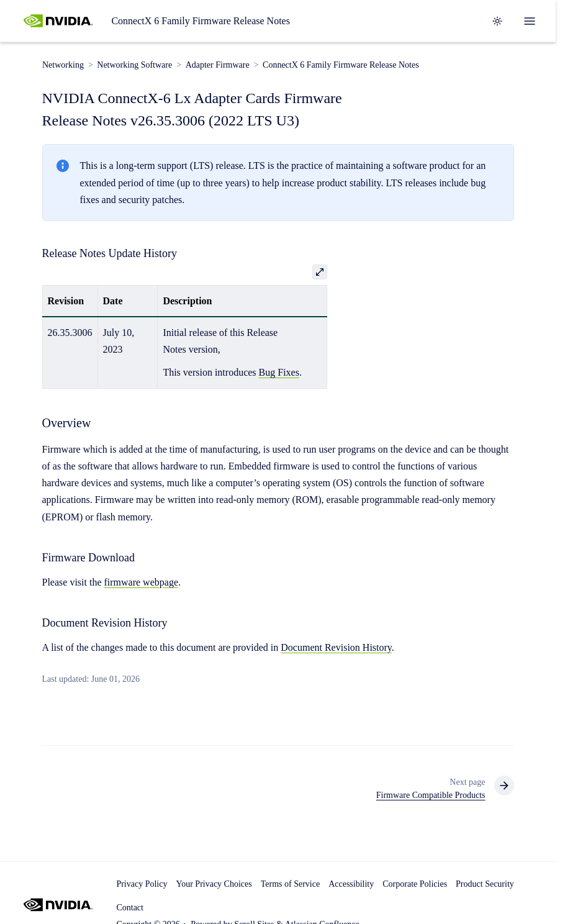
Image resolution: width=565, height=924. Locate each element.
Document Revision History (336, 647)
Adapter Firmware (217, 65)
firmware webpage (141, 582)
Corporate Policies (415, 884)
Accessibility (351, 884)
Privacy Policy (142, 884)
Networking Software (134, 65)
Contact (130, 908)
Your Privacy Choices (214, 884)
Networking (63, 65)
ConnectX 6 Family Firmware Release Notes (201, 21)
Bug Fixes (279, 372)
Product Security (485, 884)
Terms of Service (290, 884)
